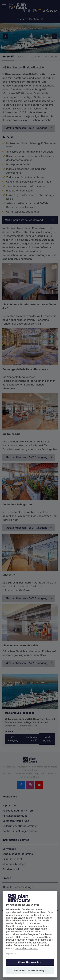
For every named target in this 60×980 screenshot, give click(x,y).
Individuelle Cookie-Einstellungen (30, 970)
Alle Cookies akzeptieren (30, 962)
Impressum (11, 954)
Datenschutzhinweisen (26, 948)
